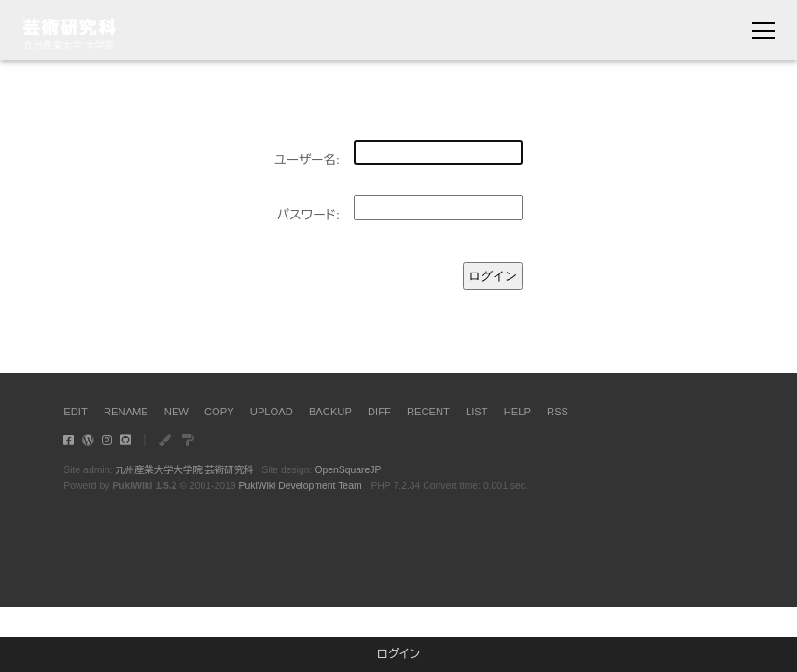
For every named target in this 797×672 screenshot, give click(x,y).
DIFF (379, 412)
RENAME (126, 412)
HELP (517, 412)
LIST (477, 412)
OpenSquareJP (348, 470)
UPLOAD (272, 412)
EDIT (75, 412)
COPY (219, 412)
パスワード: (308, 215)
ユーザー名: (307, 160)
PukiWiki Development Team (301, 486)
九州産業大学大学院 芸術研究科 (184, 470)
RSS (558, 412)
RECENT (428, 412)
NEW (176, 412)
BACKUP (330, 412)
